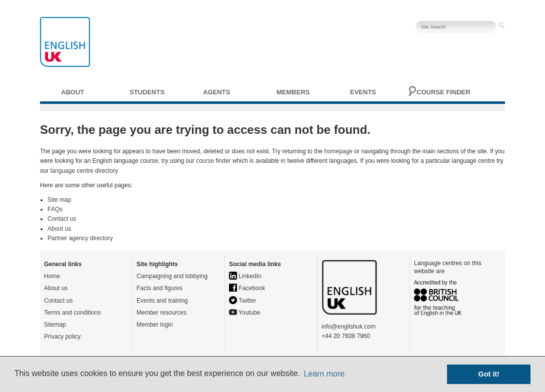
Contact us (62, 219)
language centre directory (84, 171)
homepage (338, 151)
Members (293, 92)
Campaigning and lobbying (172, 276)
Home (52, 276)
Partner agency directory (80, 238)
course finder (213, 161)
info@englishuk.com (348, 327)
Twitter (242, 301)
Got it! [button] (489, 374)
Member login (155, 325)
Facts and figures (159, 288)
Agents (216, 92)
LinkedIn (245, 276)
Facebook (247, 288)
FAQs (55, 209)
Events (363, 92)
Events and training (162, 301)
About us (59, 229)
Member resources (161, 313)
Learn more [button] (324, 374)
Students (147, 92)
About (72, 92)
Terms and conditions (72, 313)
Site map (59, 200)
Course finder (443, 92)
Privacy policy (62, 337)
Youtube (245, 313)
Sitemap (55, 325)
